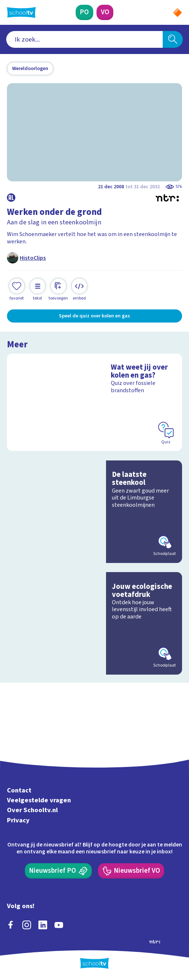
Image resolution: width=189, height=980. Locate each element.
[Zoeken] (173, 39)
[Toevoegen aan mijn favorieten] (17, 290)
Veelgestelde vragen (39, 800)
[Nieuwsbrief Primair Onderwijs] (58, 871)
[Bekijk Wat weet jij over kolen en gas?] (94, 402)
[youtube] (59, 925)
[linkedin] (43, 925)
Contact (19, 790)
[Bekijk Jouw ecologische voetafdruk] (94, 623)
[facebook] (11, 925)
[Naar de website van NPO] (177, 13)
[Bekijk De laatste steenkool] (94, 512)
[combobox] (84, 39)
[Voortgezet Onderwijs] (105, 12)
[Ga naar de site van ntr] (155, 941)
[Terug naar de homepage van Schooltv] (21, 12)
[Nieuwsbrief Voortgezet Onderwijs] (131, 871)
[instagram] (27, 925)
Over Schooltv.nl (32, 810)
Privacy (18, 820)
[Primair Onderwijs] (85, 12)
